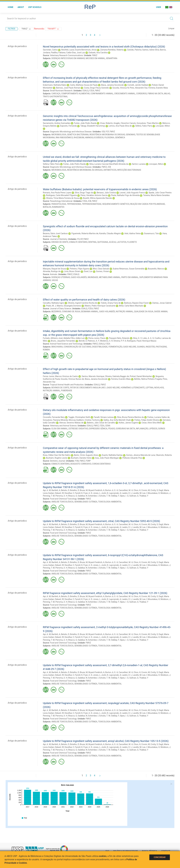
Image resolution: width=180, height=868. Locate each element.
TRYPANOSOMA (74, 204)
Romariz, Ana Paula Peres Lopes (57, 193)
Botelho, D (75, 490)
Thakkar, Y (144, 496)
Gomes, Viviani (103, 271)
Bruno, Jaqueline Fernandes (63, 341)
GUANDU (141, 347)
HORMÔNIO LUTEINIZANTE (133, 388)
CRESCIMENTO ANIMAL (125, 94)
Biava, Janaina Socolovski (112, 85)
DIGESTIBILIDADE (100, 347)
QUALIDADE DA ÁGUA (144, 311)
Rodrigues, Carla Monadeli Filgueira (61, 195)
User (159, 7)
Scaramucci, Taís (152, 233)
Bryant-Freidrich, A (96, 490)
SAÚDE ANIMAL (161, 311)
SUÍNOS (162, 429)
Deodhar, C (69, 493)
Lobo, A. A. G (148, 338)
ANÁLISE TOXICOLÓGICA (62, 502)
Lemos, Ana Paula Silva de (120, 126)
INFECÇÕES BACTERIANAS (129, 170)
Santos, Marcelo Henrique (93, 376)
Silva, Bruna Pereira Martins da (130, 417)
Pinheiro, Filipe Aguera (79, 269)
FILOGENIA (109, 138)
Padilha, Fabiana (58, 53)
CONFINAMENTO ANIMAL (102, 94)
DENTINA (92, 242)
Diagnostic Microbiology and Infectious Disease (71, 132)
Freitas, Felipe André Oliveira (147, 420)
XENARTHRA (112, 58)
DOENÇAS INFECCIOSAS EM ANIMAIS (68, 58)
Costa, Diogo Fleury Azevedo (96, 88)
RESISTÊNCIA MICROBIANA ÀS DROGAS (107, 135)
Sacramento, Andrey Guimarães (57, 123)
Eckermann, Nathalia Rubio (55, 85)
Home (11, 7)
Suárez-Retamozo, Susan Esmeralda (129, 269)
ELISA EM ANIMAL (60, 429)
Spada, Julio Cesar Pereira (160, 193)
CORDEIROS (141, 94)
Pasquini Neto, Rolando (119, 338)
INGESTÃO (150, 347)
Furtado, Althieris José (53, 338)
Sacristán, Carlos (50, 50)
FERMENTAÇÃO (115, 347)
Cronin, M (145, 490)
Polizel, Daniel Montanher (141, 376)
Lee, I (144, 493)
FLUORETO (132, 242)
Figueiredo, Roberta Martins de (85, 233)
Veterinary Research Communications (66, 55)
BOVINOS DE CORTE (60, 388)
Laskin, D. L (127, 493)
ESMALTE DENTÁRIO (78, 242)
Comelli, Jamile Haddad (138, 85)
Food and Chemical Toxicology (63, 499)
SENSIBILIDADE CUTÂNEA (86, 502)
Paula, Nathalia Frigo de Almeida (125, 195)
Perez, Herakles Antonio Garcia (94, 195)
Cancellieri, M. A (126, 490)
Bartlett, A (56, 490)
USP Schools (35, 7)
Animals (54, 274)
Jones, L (97, 493)
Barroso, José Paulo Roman (68, 88)
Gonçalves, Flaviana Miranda (55, 420)
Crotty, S (154, 490)
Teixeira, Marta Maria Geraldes (156, 195)
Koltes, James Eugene (128, 423)
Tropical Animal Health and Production (67, 385)
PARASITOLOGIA (59, 204)
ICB (103, 132)
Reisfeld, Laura (68, 50)
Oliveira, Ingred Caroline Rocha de (82, 303)
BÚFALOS (47, 207)
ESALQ (85, 91)
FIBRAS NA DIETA (155, 94)
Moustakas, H (154, 493)
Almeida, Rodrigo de (52, 271)
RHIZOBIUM (79, 138)
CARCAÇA (56, 94)
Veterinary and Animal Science (63, 426)
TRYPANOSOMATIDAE (92, 204)
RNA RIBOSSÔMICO (64, 138)
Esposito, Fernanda (68, 126)
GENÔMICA (120, 138)
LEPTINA (149, 388)
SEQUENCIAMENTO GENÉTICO (116, 204)
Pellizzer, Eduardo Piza (132, 458)
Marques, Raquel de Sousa (54, 269)
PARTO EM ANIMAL (130, 277)
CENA (108, 426)
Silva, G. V (137, 338)
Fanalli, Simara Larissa (104, 417)
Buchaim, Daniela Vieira (81, 458)
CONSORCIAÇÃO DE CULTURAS (77, 347)
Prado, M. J (51, 306)
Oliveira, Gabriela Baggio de (117, 376)
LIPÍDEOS (153, 429)
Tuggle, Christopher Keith (79, 417)
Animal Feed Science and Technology (66, 344)
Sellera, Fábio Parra (51, 164)
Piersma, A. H (61, 496)
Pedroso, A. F (93, 341)
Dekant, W (59, 493)
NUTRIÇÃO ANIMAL (125, 311)
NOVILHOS (159, 388)
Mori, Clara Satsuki (101, 269)
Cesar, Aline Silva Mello (152, 423)
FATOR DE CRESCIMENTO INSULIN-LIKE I (88, 388)
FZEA (92, 91)
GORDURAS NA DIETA (125, 429)
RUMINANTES (58, 207)
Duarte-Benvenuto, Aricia (86, 50)
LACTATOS (121, 242)
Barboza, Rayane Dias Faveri (136, 303)
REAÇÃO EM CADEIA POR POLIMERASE (148, 204)
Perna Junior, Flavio (97, 338)
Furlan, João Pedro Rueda (85, 123)
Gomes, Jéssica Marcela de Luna (141, 455)
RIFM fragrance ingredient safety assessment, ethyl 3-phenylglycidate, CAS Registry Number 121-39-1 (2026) (105, 593)
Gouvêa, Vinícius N (121, 88)
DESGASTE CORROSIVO (81, 464)
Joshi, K (105, 493)
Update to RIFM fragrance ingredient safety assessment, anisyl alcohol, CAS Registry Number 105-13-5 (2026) (106, 741)
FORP (88, 461)
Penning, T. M (49, 496)
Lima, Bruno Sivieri (72, 271)
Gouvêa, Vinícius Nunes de (72, 379)
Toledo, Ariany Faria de (111, 303)
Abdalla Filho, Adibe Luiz (74, 338)
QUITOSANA (103, 242)
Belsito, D (65, 490)
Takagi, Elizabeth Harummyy (93, 126)
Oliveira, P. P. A (120, 341)
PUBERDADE (67, 391)
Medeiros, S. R (106, 341)
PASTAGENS (161, 347)
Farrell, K (79, 493)
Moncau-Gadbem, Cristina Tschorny (84, 420)
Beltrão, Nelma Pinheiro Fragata (148, 379)
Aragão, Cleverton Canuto (125, 123)
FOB (77, 461)
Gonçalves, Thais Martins (148, 123)
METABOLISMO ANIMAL (110, 277)
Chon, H (137, 490)
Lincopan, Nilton (163, 126)
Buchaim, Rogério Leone (57, 458)
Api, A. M (47, 490)
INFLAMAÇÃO (142, 429)
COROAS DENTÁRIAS (101, 464)
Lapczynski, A (115, 493)
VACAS (55, 280)
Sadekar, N (83, 496)
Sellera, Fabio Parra (144, 126)
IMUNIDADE (93, 277)
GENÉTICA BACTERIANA (78, 135)
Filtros (12, 29)
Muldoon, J (165, 493)
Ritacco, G (73, 496)
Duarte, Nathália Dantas (112, 455)
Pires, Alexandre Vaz (139, 88)
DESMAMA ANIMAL (90, 311)
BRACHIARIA (57, 347)
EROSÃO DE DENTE (60, 242)
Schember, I (93, 496)
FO (78, 239)
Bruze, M (84, 490)
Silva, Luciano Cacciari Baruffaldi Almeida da (109, 164)
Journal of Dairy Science (61, 309)
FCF (107, 132)
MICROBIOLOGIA (59, 135)
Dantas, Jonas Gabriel (162, 303)
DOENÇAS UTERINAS (61, 277)
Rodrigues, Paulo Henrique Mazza (142, 341)
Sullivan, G (134, 496)
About (21, 7)
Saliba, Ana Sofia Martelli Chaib (117, 420)
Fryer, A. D (88, 493)
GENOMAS (131, 135)
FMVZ (95, 55)
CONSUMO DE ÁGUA (71, 311)
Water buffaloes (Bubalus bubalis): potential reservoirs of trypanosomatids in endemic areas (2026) (100, 189)
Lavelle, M (137, 493)
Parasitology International (61, 201)
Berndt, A (83, 341)
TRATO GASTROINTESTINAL (55, 97)
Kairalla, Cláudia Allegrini (110, 233)
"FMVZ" (26, 29)
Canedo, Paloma (134, 50)
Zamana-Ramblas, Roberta (112, 50)
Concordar (160, 857)
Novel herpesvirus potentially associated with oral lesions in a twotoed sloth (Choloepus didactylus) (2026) (104, 47)
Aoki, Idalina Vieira (132, 233)
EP (81, 239)
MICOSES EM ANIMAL (95, 58)
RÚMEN (46, 350)
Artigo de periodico (17, 46)
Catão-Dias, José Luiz (76, 53)
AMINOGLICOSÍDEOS (94, 138)
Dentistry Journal (57, 461)
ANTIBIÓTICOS (110, 170)
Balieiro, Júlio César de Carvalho (101, 423)
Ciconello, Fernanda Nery (54, 417)
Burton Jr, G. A (112, 490)
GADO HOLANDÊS (79, 277)
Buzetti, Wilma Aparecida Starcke (98, 198)
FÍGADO (112, 429)
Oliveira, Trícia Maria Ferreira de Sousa (63, 198)
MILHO (167, 94)
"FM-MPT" (53, 29)
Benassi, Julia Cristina (106, 193)
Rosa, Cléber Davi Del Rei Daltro (57, 455)
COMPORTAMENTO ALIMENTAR (75, 94)
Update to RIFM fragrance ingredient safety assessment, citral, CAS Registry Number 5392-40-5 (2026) (101, 521)
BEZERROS (56, 311)
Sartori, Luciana (139, 164)
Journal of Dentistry (58, 239)
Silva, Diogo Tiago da (84, 193)
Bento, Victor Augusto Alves (86, 455)
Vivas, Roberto (106, 123)
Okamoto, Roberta (164, 455)
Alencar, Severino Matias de (71, 423)
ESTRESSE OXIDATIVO (78, 429)
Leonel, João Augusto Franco (132, 193)
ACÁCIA (112, 242)
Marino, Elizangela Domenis (69, 306)
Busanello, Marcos (156, 269)
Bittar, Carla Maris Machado (131, 306)
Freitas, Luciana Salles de (158, 417)
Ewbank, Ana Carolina (98, 53)
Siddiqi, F (115, 496)
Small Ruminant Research (61, 91)
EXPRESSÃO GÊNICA (98, 429)
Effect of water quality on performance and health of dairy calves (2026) (84, 300)
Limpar (171, 28)
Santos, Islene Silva (151, 50)
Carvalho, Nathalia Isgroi (54, 303)
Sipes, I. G (124, 496)
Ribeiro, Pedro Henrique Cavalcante (100, 306)
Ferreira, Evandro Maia (158, 88)
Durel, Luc (88, 271)
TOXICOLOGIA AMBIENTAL (110, 502)
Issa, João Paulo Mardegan (107, 458)
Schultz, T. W (105, 496)
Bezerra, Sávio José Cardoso (55, 233)
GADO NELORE (130, 347)
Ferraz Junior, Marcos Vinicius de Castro (60, 376)
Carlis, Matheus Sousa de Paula (84, 85)
